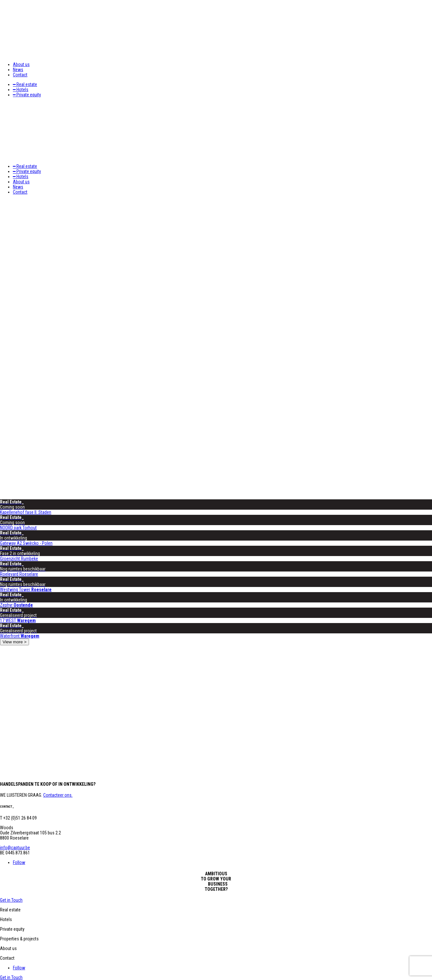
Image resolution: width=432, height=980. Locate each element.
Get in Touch (11, 900)
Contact (20, 75)
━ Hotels (21, 90)
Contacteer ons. (58, 795)
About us (21, 64)
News (18, 70)
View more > (15, 642)
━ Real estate (25, 84)
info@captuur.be (15, 848)
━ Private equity (27, 95)
